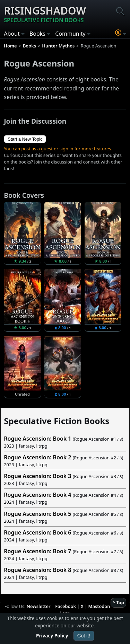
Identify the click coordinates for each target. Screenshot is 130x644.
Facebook (66, 606)
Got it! (84, 636)
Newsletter (39, 606)
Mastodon (99, 606)
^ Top (118, 602)
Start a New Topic (25, 139)
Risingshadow (45, 14)
